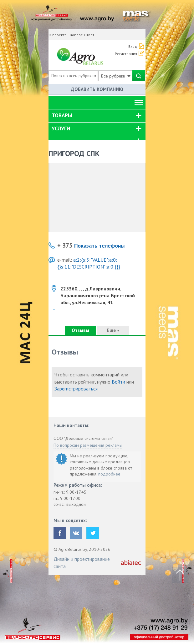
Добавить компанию (97, 89)
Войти (118, 382)
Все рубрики (116, 76)
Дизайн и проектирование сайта (82, 562)
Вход (133, 46)
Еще (113, 330)
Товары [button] (62, 115)
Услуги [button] (61, 128)
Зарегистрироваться (76, 389)
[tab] (97, 116)
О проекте (58, 35)
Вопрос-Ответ (82, 35)
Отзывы (80, 330)
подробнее (109, 474)
